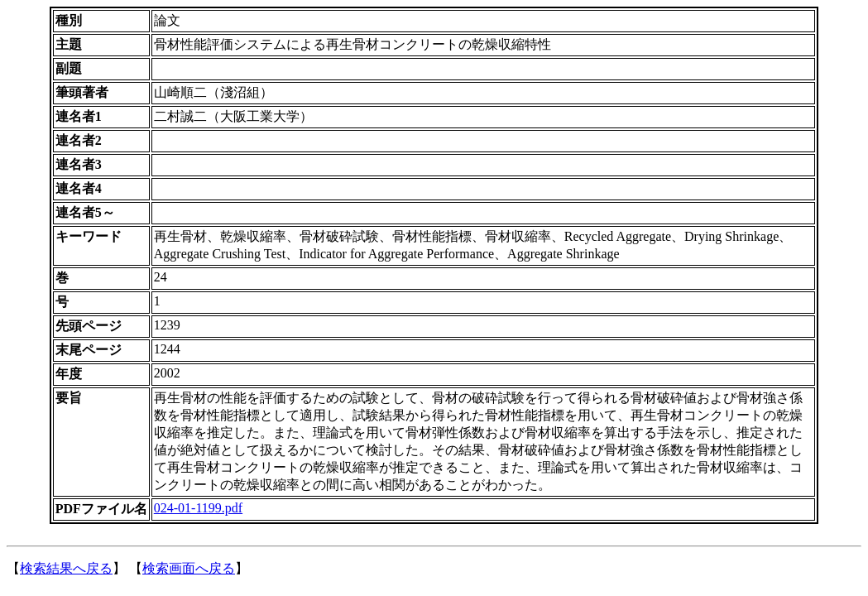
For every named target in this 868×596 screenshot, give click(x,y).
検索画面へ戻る (189, 568)
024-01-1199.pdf (198, 508)
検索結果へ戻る (66, 568)
